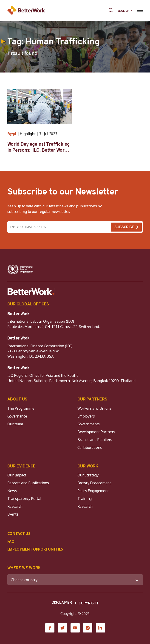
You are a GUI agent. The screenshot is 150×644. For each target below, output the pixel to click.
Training (85, 499)
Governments (89, 424)
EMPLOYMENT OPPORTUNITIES (35, 549)
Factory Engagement (94, 483)
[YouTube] (75, 628)
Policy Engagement (94, 491)
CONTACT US (19, 534)
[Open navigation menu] (140, 10)
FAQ (11, 541)
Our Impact (17, 475)
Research (15, 506)
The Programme (21, 408)
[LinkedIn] (100, 628)
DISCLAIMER (62, 603)
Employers (86, 416)
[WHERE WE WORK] (75, 580)
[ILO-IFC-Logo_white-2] (20, 270)
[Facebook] (50, 628)
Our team (15, 424)
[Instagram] (88, 628)
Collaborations (90, 447)
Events (13, 514)
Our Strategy (88, 475)
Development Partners (96, 432)
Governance (17, 416)
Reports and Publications (28, 483)
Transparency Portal (24, 499)
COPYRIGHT (88, 603)
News (12, 491)
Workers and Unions (94, 408)
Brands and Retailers (95, 440)
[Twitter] (62, 628)
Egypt (12, 134)
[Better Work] (31, 292)
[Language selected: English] (125, 10)
